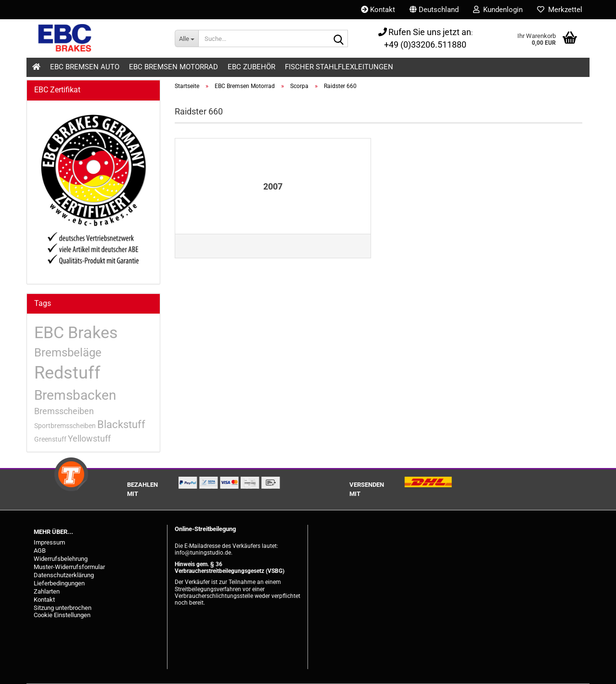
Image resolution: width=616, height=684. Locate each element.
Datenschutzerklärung (64, 575)
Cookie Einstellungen (62, 615)
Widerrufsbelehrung (61, 559)
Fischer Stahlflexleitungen (339, 67)
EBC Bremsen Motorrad (173, 67)
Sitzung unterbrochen (63, 608)
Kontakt (378, 10)
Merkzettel (560, 10)
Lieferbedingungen (59, 583)
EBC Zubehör (251, 67)
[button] (434, 10)
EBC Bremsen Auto (85, 67)
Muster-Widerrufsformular (69, 567)
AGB (40, 551)
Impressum (49, 542)
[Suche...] (186, 38)
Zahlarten (47, 591)
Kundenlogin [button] (498, 10)
